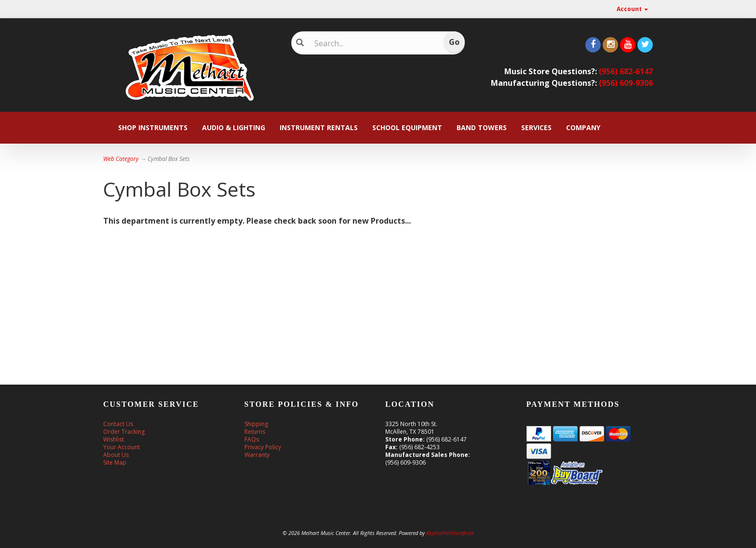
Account (632, 9)
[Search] (371, 43)
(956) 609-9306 (626, 83)
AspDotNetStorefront (450, 533)
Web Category (121, 159)
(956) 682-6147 (626, 71)
